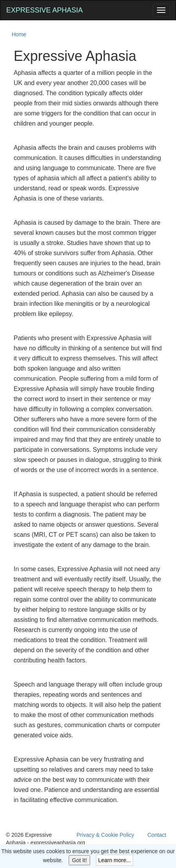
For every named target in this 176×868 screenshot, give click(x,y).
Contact (157, 835)
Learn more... (115, 860)
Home (19, 34)
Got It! (79, 860)
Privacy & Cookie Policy (105, 835)
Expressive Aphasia (44, 10)
